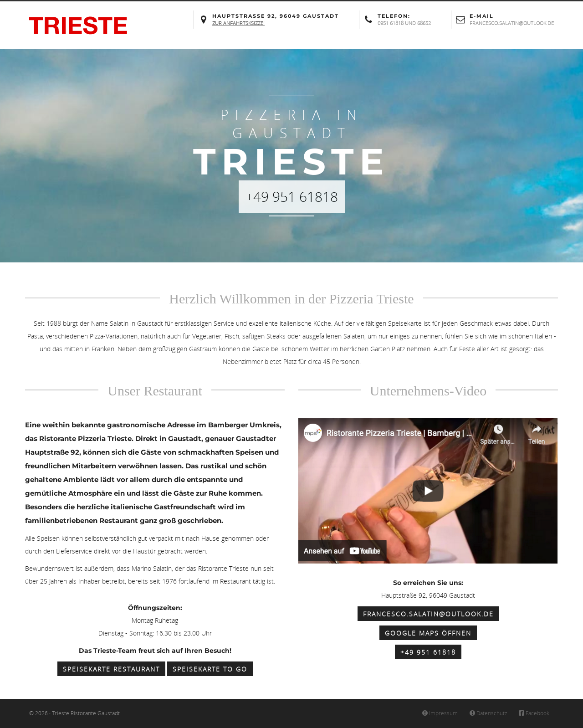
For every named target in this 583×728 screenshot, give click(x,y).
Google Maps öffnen (428, 633)
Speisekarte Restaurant (111, 669)
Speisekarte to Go (210, 669)
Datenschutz (488, 713)
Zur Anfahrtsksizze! (238, 23)
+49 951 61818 (428, 652)
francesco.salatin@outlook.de (428, 614)
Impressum (440, 713)
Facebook (534, 713)
